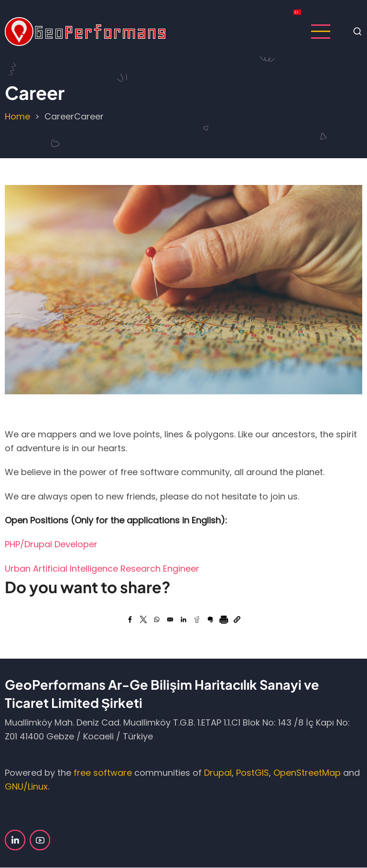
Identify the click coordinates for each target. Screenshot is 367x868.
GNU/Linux (26, 787)
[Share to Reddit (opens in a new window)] (197, 619)
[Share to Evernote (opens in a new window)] (210, 619)
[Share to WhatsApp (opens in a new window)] (157, 619)
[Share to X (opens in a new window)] (143, 619)
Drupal (218, 773)
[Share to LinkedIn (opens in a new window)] (183, 619)
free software (103, 773)
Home (17, 116)
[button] (237, 619)
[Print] (224, 619)
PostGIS (253, 773)
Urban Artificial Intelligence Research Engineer (102, 569)
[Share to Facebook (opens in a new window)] (130, 619)
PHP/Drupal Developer (51, 544)
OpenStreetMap (307, 773)
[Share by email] (170, 619)
